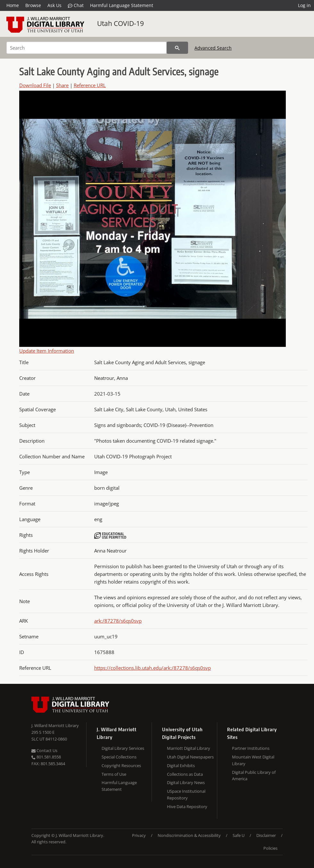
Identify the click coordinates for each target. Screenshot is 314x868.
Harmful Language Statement (122, 5)
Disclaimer (266, 835)
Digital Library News (186, 782)
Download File (35, 85)
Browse (33, 5)
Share (62, 85)
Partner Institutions (251, 748)
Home (13, 5)
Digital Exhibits (181, 766)
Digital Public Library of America (254, 776)
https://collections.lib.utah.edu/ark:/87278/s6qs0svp (153, 668)
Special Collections (119, 757)
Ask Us (54, 5)
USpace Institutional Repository (186, 794)
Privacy (139, 835)
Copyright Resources (121, 766)
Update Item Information (47, 351)
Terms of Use (114, 774)
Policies (270, 848)
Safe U (239, 835)
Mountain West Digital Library (253, 760)
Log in (304, 5)
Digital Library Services (123, 748)
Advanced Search (213, 48)
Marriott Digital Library (189, 748)
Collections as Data (185, 774)
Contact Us (44, 750)
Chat (76, 5)
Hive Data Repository (187, 807)
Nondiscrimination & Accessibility (189, 835)
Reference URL (90, 85)
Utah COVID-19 (120, 23)
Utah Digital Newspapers (190, 757)
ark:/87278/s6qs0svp (118, 621)
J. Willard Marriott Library (55, 725)
